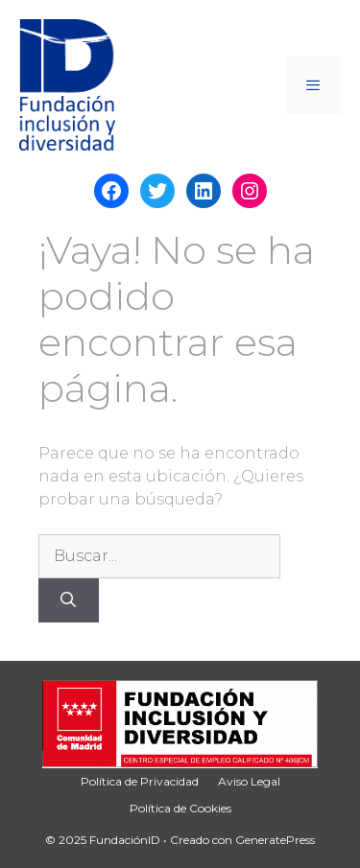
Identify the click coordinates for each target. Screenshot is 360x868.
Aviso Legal (249, 781)
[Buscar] (69, 600)
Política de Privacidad (140, 781)
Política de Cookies (180, 808)
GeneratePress (275, 840)
